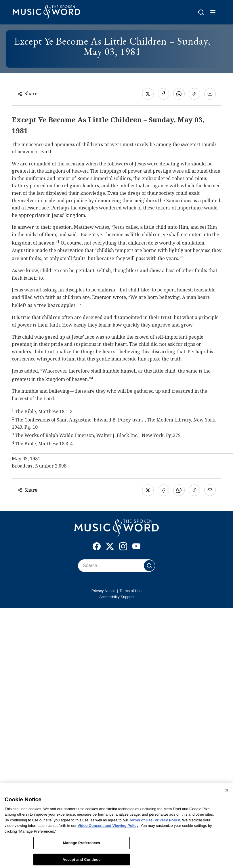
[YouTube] (136, 547)
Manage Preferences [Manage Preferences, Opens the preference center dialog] (82, 845)
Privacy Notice (103, 591)
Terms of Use (131, 591)
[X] (110, 547)
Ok (227, 793)
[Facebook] (97, 547)
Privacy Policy (167, 822)
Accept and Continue (81, 862)
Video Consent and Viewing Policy (108, 828)
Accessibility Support (116, 597)
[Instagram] (123, 547)
